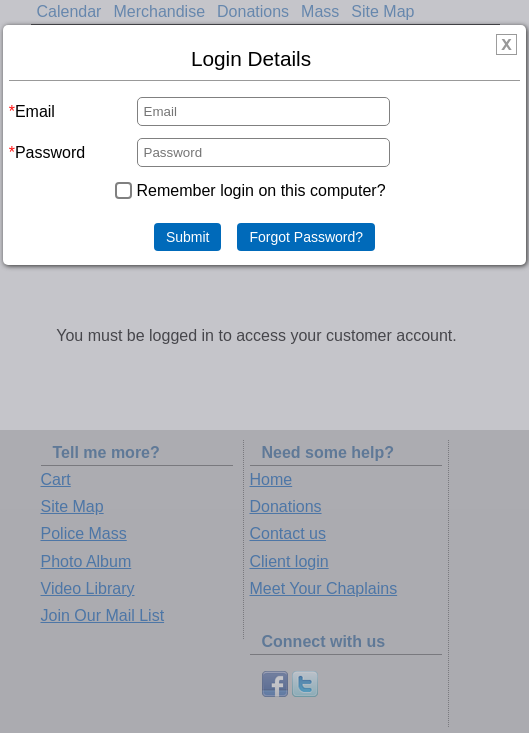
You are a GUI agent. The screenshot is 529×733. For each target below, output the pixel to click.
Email (35, 111)
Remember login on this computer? (261, 190)
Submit (188, 237)
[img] (506, 44)
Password (50, 152)
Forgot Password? (306, 237)
